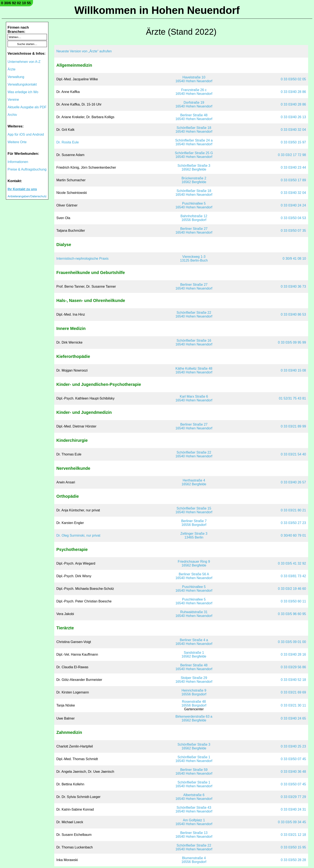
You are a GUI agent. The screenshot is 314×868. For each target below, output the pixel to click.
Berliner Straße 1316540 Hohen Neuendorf (194, 835)
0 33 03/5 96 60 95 (292, 614)
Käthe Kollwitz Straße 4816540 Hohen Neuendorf (194, 370)
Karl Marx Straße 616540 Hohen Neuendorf (194, 398)
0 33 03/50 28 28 (293, 860)
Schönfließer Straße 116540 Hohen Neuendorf (194, 759)
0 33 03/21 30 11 (293, 705)
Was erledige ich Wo (23, 92)
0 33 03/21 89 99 (293, 426)
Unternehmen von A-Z (24, 62)
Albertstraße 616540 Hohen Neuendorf (194, 797)
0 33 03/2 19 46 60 (292, 589)
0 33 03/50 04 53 (293, 218)
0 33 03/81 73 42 (293, 576)
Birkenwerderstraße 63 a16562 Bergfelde (194, 718)
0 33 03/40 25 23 (293, 746)
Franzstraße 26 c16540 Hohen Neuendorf (194, 92)
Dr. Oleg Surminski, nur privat (78, 535)
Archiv (12, 115)
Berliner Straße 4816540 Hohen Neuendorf (194, 117)
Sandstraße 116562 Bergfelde (194, 654)
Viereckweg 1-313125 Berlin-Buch (194, 259)
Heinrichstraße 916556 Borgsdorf (194, 692)
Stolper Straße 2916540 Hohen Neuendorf (194, 680)
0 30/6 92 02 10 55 (16, 3)
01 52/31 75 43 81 (292, 398)
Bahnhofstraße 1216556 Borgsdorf (194, 218)
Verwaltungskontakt (22, 84)
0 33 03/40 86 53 (293, 314)
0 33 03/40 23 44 (293, 167)
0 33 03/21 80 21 (293, 510)
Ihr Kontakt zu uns (22, 189)
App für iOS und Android (26, 134)
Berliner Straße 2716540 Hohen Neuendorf (194, 231)
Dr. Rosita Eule (68, 142)
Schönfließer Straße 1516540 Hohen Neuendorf (194, 510)
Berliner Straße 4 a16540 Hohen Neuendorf (194, 642)
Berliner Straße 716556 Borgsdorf (194, 523)
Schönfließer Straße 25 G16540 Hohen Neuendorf (194, 155)
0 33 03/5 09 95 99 (292, 342)
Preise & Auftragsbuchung (27, 169)
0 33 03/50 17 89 (293, 180)
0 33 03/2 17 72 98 (292, 155)
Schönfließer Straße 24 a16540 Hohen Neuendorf (194, 142)
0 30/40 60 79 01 (293, 535)
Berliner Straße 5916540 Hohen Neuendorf (194, 772)
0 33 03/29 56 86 (293, 667)
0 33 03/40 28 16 (293, 654)
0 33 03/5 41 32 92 (292, 563)
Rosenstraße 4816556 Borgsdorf (194, 703)
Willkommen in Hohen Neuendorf (157, 10)
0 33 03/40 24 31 (293, 809)
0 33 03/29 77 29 (293, 797)
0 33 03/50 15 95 (293, 847)
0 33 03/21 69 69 (293, 692)
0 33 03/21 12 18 (293, 835)
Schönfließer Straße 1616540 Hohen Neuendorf (194, 342)
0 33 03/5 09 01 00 (292, 642)
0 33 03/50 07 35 (293, 231)
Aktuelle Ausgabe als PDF (27, 107)
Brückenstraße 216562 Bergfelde (194, 180)
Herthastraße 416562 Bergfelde (194, 482)
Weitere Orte (17, 142)
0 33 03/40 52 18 (293, 680)
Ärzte (11, 69)
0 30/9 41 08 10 (294, 259)
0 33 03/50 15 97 (293, 142)
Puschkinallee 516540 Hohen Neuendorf (194, 205)
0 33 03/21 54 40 (293, 454)
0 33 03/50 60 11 (293, 601)
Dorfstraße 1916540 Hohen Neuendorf (194, 104)
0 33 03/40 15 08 (293, 370)
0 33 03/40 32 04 (293, 130)
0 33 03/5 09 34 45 (292, 822)
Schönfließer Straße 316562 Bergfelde (194, 167)
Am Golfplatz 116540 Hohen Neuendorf (194, 822)
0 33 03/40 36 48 (293, 772)
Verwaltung (16, 77)
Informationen (18, 162)
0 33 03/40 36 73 (293, 286)
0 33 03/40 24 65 (293, 718)
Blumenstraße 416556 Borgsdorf (194, 860)
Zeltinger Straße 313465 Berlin (194, 535)
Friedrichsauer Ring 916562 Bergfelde (194, 563)
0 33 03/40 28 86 (293, 92)
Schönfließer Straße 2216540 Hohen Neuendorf (194, 314)
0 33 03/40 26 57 (293, 482)
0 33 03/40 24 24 (293, 205)
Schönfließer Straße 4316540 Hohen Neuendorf (194, 809)
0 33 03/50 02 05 (293, 79)
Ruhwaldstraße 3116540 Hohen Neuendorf (194, 614)
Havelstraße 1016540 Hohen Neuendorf (194, 79)
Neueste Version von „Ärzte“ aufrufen (84, 51)
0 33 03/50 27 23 (293, 523)
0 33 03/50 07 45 (293, 759)
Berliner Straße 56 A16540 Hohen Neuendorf (194, 576)
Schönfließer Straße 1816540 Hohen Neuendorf (194, 130)
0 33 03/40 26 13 (293, 117)
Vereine (13, 100)
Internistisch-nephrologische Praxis (82, 259)
